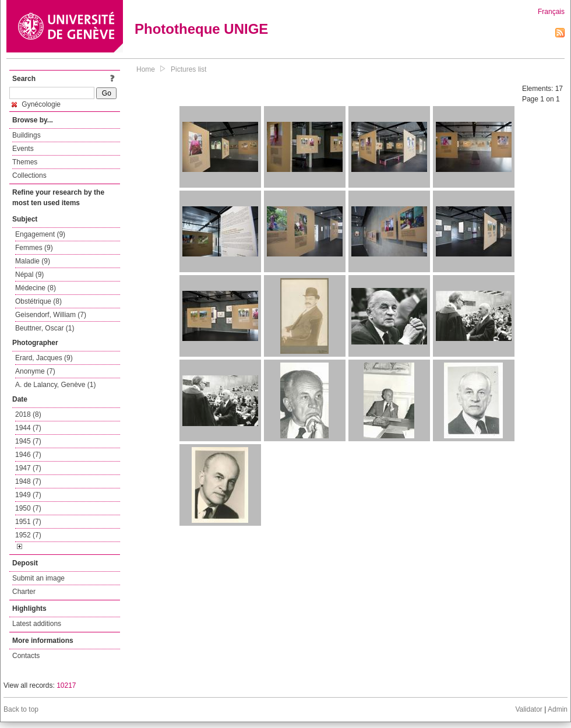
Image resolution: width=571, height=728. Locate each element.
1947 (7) (28, 468)
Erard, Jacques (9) (44, 358)
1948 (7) (28, 481)
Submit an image (38, 578)
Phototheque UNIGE (201, 29)
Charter (24, 592)
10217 (66, 685)
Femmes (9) (34, 248)
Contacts (26, 656)
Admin (558, 709)
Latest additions (37, 624)
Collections (29, 175)
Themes (25, 162)
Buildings (27, 135)
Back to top (21, 709)
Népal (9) (29, 275)
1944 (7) (28, 428)
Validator (528, 709)
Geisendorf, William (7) (51, 315)
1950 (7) (28, 508)
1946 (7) (28, 455)
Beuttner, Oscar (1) (45, 328)
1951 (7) (28, 522)
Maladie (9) (33, 261)
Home (146, 69)
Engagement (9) (40, 234)
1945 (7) (28, 441)
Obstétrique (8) (38, 301)
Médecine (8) (36, 288)
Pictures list (188, 69)
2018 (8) (28, 414)
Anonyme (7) (35, 371)
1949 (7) (28, 495)
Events (23, 149)
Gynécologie (36, 104)
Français (551, 12)
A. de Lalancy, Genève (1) (56, 385)
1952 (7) (28, 535)
